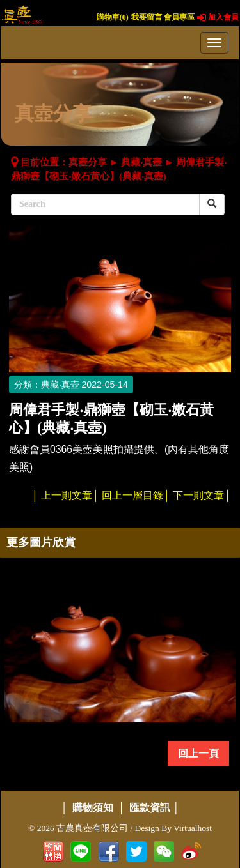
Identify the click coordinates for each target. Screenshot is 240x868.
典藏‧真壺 (141, 162)
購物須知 (93, 808)
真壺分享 (88, 162)
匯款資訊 (150, 808)
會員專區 (179, 17)
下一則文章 (198, 495)
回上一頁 (198, 753)
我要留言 (147, 17)
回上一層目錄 (132, 495)
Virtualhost (193, 828)
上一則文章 (67, 495)
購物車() (113, 17)
